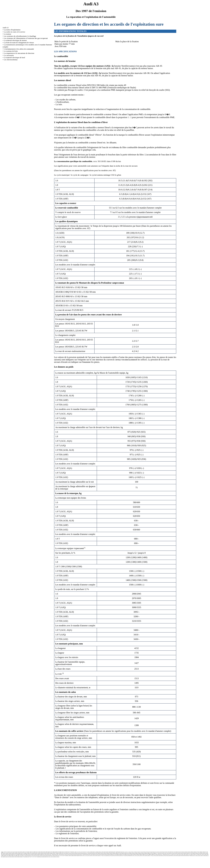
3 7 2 (62, 856)
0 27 (51, 852)
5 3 (160, 856)
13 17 (189, 853)
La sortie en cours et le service (14, 32)
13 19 (195, 853)
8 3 (44, 857)
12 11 (179, 852)
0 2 (32, 852)
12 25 (16, 853)
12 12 (182, 852)
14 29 (119, 854)
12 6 (127, 853)
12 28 (25, 853)
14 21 (95, 854)
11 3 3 (161, 852)
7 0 (30, 857)
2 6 (22, 856)
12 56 (115, 853)
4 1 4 (92, 856)
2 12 (177, 854)
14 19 (87, 854)
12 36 (51, 853)
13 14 (180, 853)
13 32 (32, 854)
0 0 (4, 852)
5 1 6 (147, 856)
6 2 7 (22, 857)
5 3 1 (163, 856)
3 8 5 (78, 856)
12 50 (97, 853)
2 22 (202, 854)
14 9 (166, 854)
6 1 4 (203, 856)
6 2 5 (17, 857)
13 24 (5, 854)
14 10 (60, 854)
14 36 (142, 854)
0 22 (39, 852)
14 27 (113, 854)
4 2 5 (117, 856)
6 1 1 (195, 856)
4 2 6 (120, 856)
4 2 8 (125, 856)
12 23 (10, 853)
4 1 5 (95, 856)
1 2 (77, 852)
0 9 (73, 852)
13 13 (177, 853)
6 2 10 (3, 857)
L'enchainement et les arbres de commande (19, 49)
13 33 (35, 854)
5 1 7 (150, 856)
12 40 (65, 853)
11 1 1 (127, 852)
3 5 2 (41, 856)
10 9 (119, 852)
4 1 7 (100, 856)
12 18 (200, 852)
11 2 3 (146, 852)
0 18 (27, 852)
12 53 (106, 853)
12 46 (83, 853)
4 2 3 (112, 856)
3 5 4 (47, 856)
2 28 (9, 856)
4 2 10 (106, 856)
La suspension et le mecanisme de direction (19, 53)
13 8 (53, 854)
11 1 (124, 852)
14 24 (104, 854)
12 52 (104, 853)
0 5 (66, 852)
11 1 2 (130, 852)
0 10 (8, 852)
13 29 (20, 854)
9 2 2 (58, 857)
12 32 (39, 853)
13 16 (186, 853)
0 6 (68, 852)
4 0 (80, 856)
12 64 (142, 853)
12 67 (151, 853)
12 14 (188, 852)
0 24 (44, 852)
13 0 (164, 853)
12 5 (95, 853)
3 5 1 (39, 856)
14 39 (151, 854)
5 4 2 (175, 856)
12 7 (156, 853)
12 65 (145, 853)
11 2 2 (142, 852)
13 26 (11, 854)
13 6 (48, 854)
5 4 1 (172, 856)
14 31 (128, 854)
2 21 (200, 854)
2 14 (182, 854)
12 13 (185, 852)
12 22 (7, 853)
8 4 (46, 857)
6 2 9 (28, 857)
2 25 (2, 856)
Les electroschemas (11, 60)
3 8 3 (73, 856)
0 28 (53, 852)
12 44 (77, 853)
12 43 (74, 853)
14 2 (90, 854)
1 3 (79, 852)
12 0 (171, 852)
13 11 (171, 853)
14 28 (116, 854)
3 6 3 (57, 856)
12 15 (191, 852)
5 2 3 (158, 856)
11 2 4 (149, 852)
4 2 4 (114, 856)
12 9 (161, 853)
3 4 (36, 856)
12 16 (194, 852)
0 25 (46, 852)
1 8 (88, 852)
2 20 (198, 854)
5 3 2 (165, 856)
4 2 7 (122, 856)
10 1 (94, 852)
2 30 (16, 856)
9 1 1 (50, 857)
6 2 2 (9, 857)
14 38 (149, 854)
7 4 (37, 857)
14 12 (66, 854)
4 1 (82, 856)
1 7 (86, 852)
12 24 (13, 853)
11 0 (122, 852)
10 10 (97, 852)
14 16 (78, 854)
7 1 (32, 857)
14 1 (58, 854)
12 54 (109, 853)
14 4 (154, 854)
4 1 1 (84, 856)
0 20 (34, 852)
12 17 (196, 852)
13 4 (43, 854)
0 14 (18, 852)
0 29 (56, 852)
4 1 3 (90, 856)
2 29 (12, 856)
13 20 (201, 853)
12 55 (112, 853)
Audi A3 (5, 28)
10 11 (100, 852)
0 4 (64, 852)
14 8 (164, 854)
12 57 (118, 853)
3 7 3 (65, 856)
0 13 (16, 852)
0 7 (69, 852)
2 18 (191, 854)
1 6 (84, 852)
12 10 (176, 852)
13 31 (29, 854)
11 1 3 (133, 852)
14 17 (81, 854)
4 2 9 (128, 856)
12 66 (148, 853)
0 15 (20, 852)
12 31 (36, 853)
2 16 (186, 854)
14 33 (134, 854)
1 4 (81, 852)
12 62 (136, 853)
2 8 (26, 856)
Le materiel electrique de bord (14, 57)
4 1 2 (87, 856)
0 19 (30, 852)
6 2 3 (12, 857)
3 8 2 (70, 856)
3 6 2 (54, 856)
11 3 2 (158, 852)
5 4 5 (183, 856)
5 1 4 (142, 856)
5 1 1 (134, 856)
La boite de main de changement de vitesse (19, 43)
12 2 (205, 852)
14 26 (110, 854)
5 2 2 (155, 856)
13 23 (2, 854)
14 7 (161, 854)
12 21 (4, 853)
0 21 (36, 852)
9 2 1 (55, 857)
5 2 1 (153, 856)
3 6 (49, 856)
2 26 (5, 856)
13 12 (175, 853)
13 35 (41, 854)
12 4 (63, 853)
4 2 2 (109, 856)
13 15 (183, 853)
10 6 (112, 852)
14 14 (72, 854)
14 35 (140, 854)
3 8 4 (75, 856)
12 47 (86, 853)
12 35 (48, 853)
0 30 (60, 852)
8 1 (41, 857)
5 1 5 (145, 856)
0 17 (25, 852)
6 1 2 (198, 856)
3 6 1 (51, 856)
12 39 (60, 853)
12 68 (154, 853)
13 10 (168, 853)
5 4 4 (181, 856)
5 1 (132, 856)
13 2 (198, 853)
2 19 (194, 854)
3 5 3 (44, 856)
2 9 (27, 856)
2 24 (207, 854)
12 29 (28, 853)
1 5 (83, 852)
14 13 (69, 854)
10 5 (110, 852)
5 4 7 (189, 856)
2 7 (24, 856)
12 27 (22, 853)
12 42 (71, 853)
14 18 (84, 854)
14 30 (125, 854)
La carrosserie (9, 55)
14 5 (157, 854)
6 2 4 (14, 857)
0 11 (11, 852)
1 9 (90, 852)
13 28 (17, 854)
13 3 (23, 854)
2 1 (170, 854)
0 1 (6, 852)
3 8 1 (67, 856)
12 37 (54, 853)
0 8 (71, 852)
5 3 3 (168, 856)
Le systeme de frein (11, 51)
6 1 (193, 856)
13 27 (14, 854)
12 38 (57, 853)
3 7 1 (59, 856)
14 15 (75, 854)
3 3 (35, 856)
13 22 (207, 853)
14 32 (131, 854)
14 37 (146, 854)
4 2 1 (103, 856)
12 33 (42, 853)
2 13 (179, 854)
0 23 (41, 852)
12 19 (202, 852)
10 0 (92, 852)
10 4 (107, 852)
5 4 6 (186, 856)
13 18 (192, 853)
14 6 (159, 854)
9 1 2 (53, 857)
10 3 (105, 852)
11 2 (136, 852)
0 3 (58, 852)
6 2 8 (25, 857)
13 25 (8, 854)
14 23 (101, 854)
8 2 (42, 857)
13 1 (166, 853)
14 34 (137, 854)
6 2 (205, 856)
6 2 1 (207, 856)
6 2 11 (6, 857)
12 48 (89, 853)
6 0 (191, 856)
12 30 (33, 853)
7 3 (35, 857)
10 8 (117, 852)
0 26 (48, 852)
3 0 (29, 856)
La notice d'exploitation (12, 30)
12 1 (173, 852)
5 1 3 (139, 856)
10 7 (115, 852)
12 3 (31, 853)
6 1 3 (200, 856)
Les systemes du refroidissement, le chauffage (20, 36)
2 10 (172, 854)
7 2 (33, 857)
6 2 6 (20, 857)
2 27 (7, 856)
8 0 (39, 857)
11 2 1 (139, 852)
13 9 (55, 854)
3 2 (33, 856)
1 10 (75, 852)
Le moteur (7, 34)
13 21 (204, 853)
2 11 (175, 854)
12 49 (92, 853)
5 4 (170, 856)
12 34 (45, 853)
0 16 (23, 852)
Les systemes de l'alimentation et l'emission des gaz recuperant (26, 38)
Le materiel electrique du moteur (15, 40)
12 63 (139, 853)
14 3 (122, 854)
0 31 (62, 852)
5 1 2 (137, 856)
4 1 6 (98, 856)
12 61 (133, 853)
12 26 (19, 853)
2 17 (189, 854)
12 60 (130, 853)
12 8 (159, 853)
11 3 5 (168, 852)
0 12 (13, 852)
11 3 (152, 852)
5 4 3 (178, 856)
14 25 (107, 854)
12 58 (121, 853)
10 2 (103, 852)
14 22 (98, 854)
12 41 (68, 853)
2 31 (18, 856)
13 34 (38, 854)
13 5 (46, 854)
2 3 (14, 856)
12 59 (124, 853)
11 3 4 (164, 852)
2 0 (168, 854)
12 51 (101, 853)
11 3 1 (155, 852)
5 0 (130, 856)
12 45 (80, 853)
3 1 (31, 856)
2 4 (20, 856)
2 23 (205, 854)
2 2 (196, 854)
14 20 (92, 854)
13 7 (50, 854)
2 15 (184, 854)
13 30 (26, 854)
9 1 (48, 857)
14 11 (63, 854)
